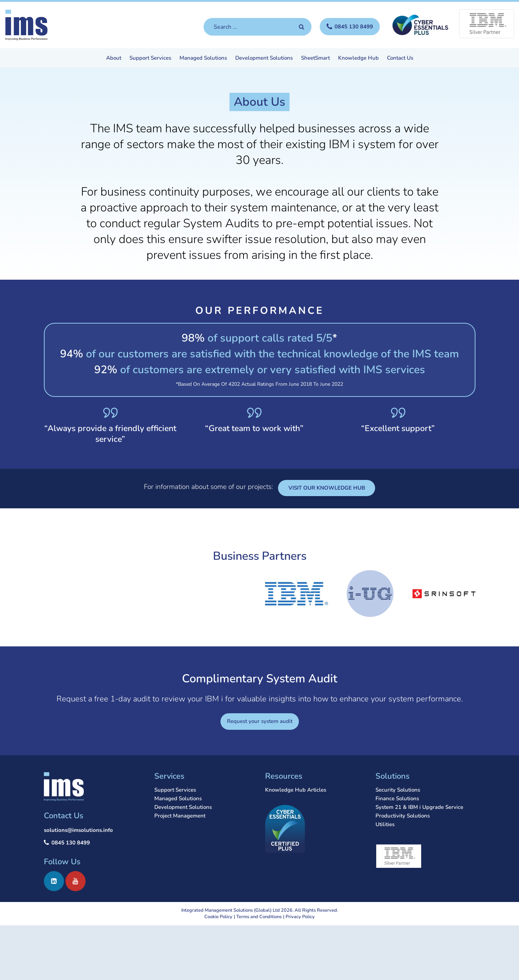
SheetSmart (315, 58)
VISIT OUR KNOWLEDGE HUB (327, 488)
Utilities (385, 824)
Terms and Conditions (259, 917)
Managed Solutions (203, 58)
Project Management (180, 816)
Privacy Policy (300, 917)
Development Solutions (264, 58)
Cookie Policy (218, 917)
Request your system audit (260, 721)
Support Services (150, 58)
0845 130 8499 (71, 843)
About (114, 58)
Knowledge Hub (358, 58)
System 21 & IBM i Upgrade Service (419, 807)
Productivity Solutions (403, 816)
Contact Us (400, 58)
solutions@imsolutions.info (78, 830)
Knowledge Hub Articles (296, 790)
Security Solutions (398, 790)
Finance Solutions (397, 798)
